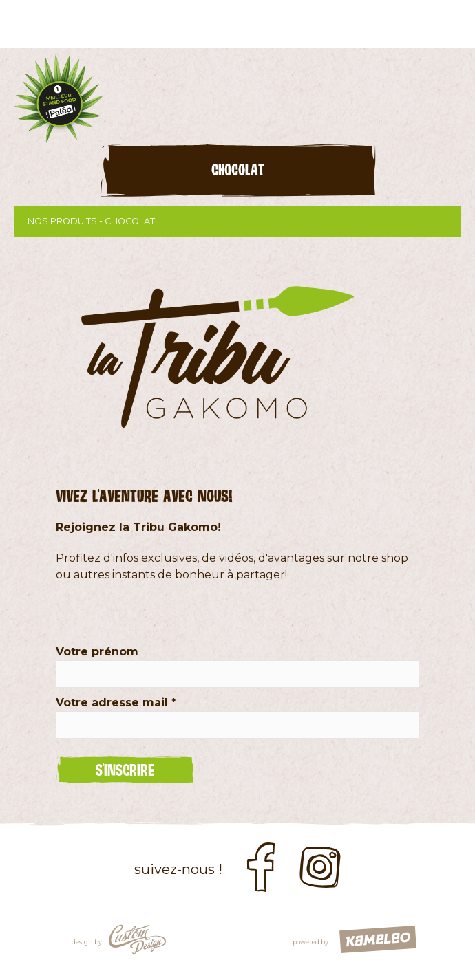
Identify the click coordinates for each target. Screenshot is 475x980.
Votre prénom (97, 652)
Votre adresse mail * (116, 703)
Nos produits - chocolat (237, 221)
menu (451, 24)
